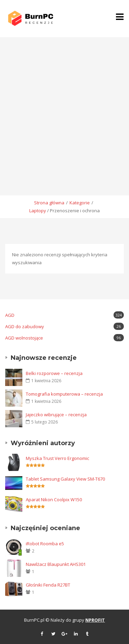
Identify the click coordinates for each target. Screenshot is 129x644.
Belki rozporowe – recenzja (54, 373)
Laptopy (38, 211)
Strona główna (49, 203)
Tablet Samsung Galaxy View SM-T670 (65, 479)
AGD (64, 315)
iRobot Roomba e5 (45, 544)
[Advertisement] (64, 105)
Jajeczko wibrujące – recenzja (56, 415)
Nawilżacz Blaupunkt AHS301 (56, 564)
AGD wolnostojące (64, 338)
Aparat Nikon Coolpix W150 (54, 500)
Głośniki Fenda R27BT (48, 585)
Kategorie (80, 203)
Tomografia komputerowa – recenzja (64, 394)
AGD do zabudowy (64, 326)
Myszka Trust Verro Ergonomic (57, 458)
